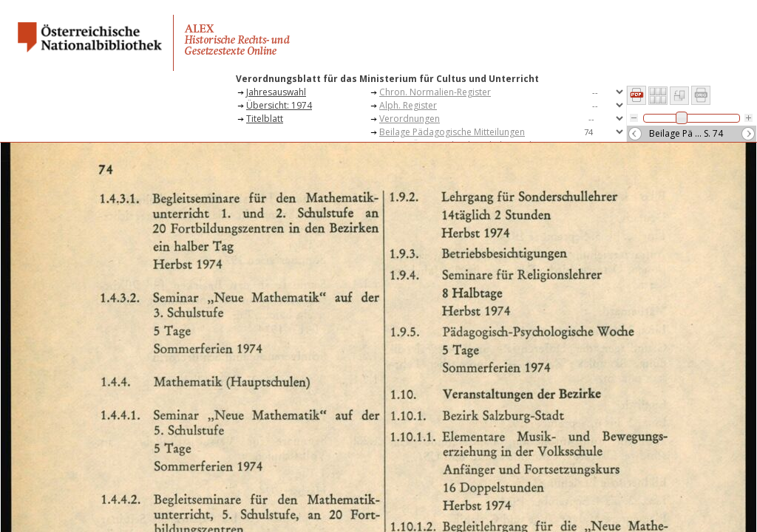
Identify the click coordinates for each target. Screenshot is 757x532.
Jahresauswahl (276, 92)
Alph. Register (408, 105)
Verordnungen (410, 119)
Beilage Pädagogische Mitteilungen (452, 132)
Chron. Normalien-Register (435, 92)
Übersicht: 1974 (279, 105)
